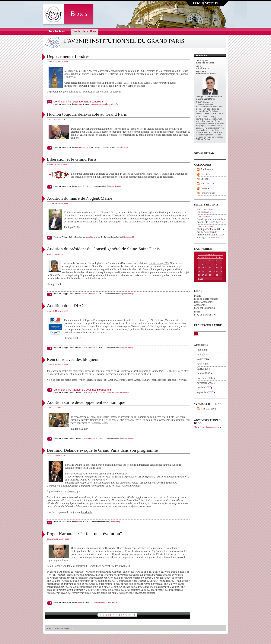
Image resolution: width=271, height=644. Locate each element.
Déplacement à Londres (68, 56)
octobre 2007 (204, 388)
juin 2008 (202, 350)
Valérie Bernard (87, 380)
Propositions (207, 193)
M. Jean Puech (72, 71)
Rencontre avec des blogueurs (74, 359)
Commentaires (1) (98, 602)
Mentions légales (63, 628)
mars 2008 (202, 364)
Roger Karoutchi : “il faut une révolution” (84, 534)
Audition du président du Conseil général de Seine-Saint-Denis (103, 249)
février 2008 (203, 369)
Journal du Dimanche (105, 548)
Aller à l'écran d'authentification (207, 427)
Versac (182, 380)
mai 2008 (202, 355)
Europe (79, 104)
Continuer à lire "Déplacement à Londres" (78, 102)
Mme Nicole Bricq (111, 86)
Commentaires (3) (110, 392)
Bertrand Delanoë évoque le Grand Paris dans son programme (102, 450)
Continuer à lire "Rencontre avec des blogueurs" (82, 390)
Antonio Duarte (142, 380)
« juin (200, 278)
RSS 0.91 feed (208, 409)
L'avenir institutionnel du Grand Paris (124, 41)
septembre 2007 (205, 392)
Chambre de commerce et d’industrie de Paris (161, 417)
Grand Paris (200, 305)
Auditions (91, 237)
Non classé (206, 184)
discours (71, 492)
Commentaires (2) (98, 104)
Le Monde (87, 512)
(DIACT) (152, 320)
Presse (86, 147)
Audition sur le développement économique (86, 402)
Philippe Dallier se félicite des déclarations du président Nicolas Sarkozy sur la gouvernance (211, 233)
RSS (49, 628)
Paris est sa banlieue (205, 308)
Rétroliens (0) (113, 104)
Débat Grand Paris (204, 302)
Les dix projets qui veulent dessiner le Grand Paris (211, 221)
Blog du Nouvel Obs (205, 315)
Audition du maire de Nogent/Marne (80, 198)
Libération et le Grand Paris (72, 159)
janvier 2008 (203, 373)
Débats (79, 147)
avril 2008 (202, 359)
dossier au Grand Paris (135, 174)
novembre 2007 (205, 383)
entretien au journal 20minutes (96, 129)
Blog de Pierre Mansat (206, 299)
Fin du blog (203, 212)
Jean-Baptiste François (164, 380)
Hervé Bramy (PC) (159, 263)
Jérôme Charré (125, 380)
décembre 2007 (205, 378)
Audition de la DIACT (67, 306)
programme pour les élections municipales (127, 465)
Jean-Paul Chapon (107, 380)
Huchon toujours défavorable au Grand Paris (87, 114)
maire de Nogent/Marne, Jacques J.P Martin (114, 213)
